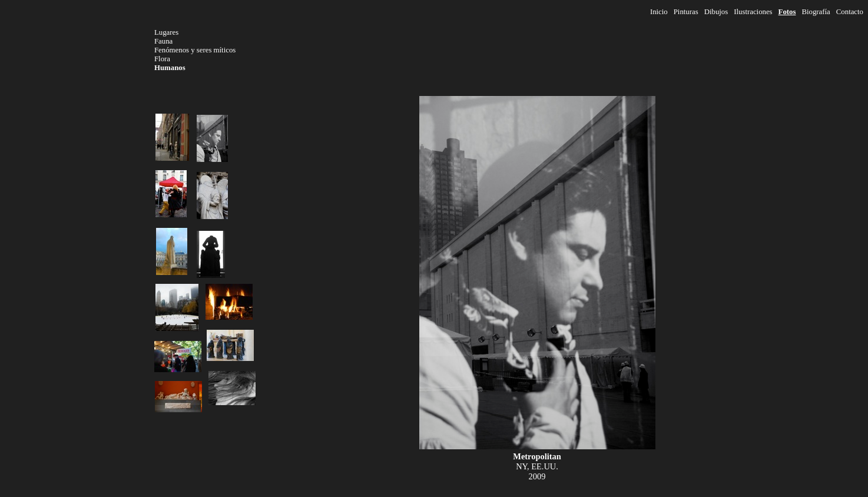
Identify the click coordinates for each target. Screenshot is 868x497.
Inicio (659, 12)
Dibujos (716, 12)
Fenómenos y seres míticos (195, 50)
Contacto (850, 12)
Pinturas (686, 12)
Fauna (163, 41)
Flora (162, 59)
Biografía (816, 12)
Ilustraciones (753, 12)
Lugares (166, 32)
